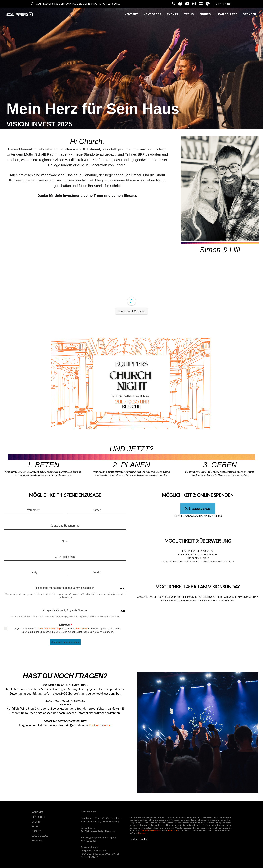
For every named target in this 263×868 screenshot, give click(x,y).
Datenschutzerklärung (48, 629)
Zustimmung (65, 625)
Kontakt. (142, 833)
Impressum (80, 629)
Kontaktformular (100, 725)
